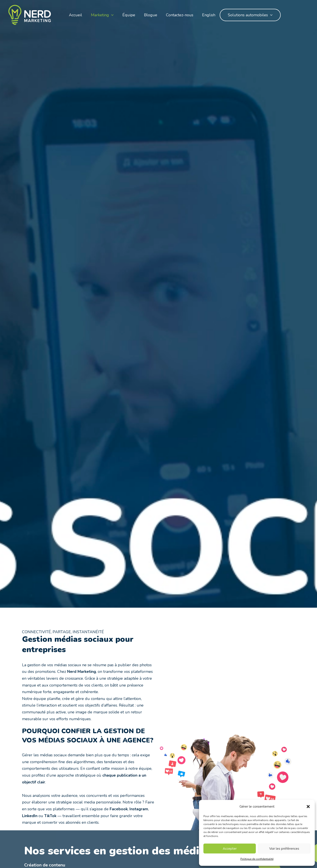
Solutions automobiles (250, 15)
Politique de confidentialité (257, 859)
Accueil (76, 15)
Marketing (102, 15)
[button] (308, 807)
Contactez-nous (180, 15)
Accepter (230, 849)
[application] (111, 15)
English (209, 15)
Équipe (129, 15)
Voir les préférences (284, 849)
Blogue (151, 15)
